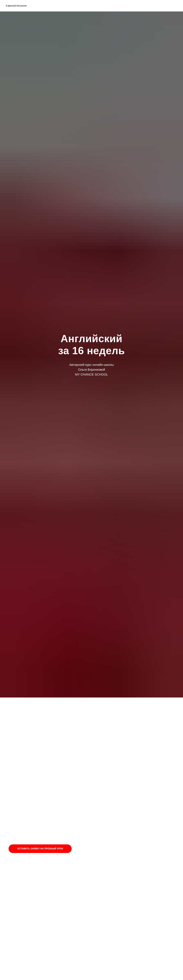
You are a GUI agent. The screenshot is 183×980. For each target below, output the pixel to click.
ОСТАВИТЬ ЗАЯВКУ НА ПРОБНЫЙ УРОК (40, 849)
